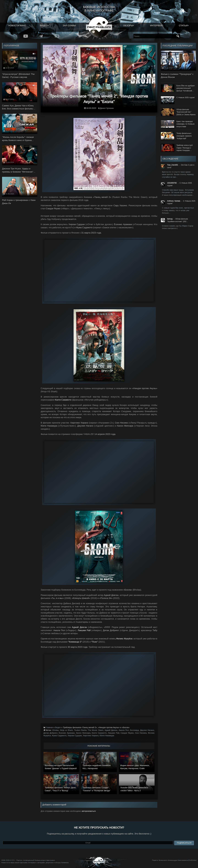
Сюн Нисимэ (141, 733)
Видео (44, 26)
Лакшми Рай (84, 630)
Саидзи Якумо (127, 733)
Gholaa (55, 730)
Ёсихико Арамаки (67, 733)
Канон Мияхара (83, 733)
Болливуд (134, 730)
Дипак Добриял (50, 733)
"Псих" (95, 642)
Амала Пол (124, 730)
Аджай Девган (79, 627)
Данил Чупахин (107, 108)
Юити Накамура (107, 736)
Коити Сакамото (63, 400)
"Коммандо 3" (75, 642)
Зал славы (69, 26)
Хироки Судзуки (75, 736)
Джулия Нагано (147, 730)
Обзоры (128, 26)
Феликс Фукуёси (124, 639)
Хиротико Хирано (91, 736)
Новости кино (17, 26)
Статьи (183, 26)
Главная (49, 727)
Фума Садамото (59, 736)
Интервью (156, 26)
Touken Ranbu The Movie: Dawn (89, 730)
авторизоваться (89, 811)
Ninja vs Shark (66, 730)
